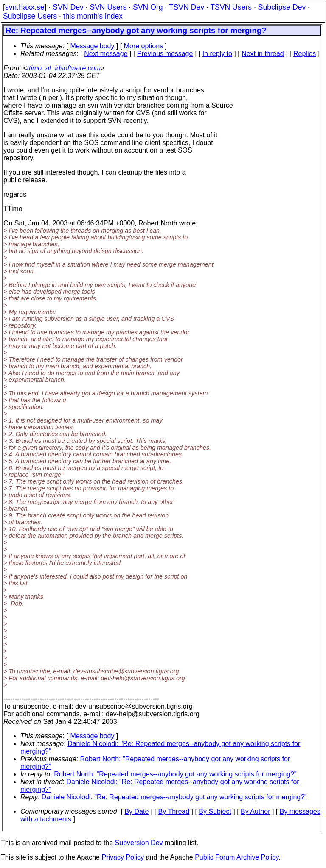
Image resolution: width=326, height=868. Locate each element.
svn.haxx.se (25, 7)
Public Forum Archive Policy (237, 857)
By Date (136, 811)
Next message (106, 54)
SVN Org (148, 7)
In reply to (217, 54)
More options (144, 46)
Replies (305, 54)
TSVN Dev (187, 7)
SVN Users (108, 7)
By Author (255, 811)
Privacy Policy (123, 857)
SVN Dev (68, 7)
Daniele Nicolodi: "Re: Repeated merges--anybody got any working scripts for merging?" (174, 797)
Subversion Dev (139, 843)
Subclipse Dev (282, 7)
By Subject (215, 811)
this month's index (93, 16)
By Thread (174, 811)
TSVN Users (231, 7)
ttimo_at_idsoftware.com (64, 68)
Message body (92, 46)
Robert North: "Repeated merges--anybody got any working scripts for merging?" (175, 774)
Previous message (165, 54)
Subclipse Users (30, 16)
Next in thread (263, 54)
